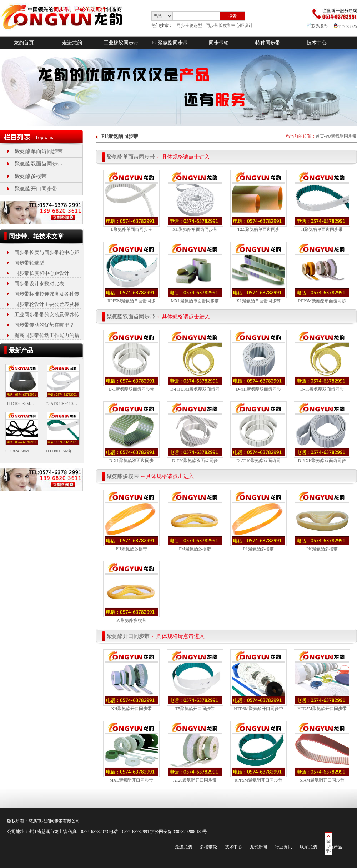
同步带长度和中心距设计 (229, 25)
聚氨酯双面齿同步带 (39, 164)
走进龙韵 (72, 43)
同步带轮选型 (189, 25)
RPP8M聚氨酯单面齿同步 (322, 301)
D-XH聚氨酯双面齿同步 (258, 389)
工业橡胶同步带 (121, 43)
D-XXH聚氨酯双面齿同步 (322, 461)
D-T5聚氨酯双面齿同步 (322, 389)
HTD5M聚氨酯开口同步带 (322, 709)
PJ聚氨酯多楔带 (131, 620)
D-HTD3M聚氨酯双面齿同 (195, 389)
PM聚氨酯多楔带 (195, 549)
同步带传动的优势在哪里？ (44, 325)
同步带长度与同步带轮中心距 (47, 252)
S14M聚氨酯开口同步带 (322, 780)
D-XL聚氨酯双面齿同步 (132, 461)
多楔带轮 (208, 847)
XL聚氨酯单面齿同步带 (258, 301)
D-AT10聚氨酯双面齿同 (258, 461)
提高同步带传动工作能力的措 (47, 335)
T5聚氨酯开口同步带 (195, 709)
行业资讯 (283, 847)
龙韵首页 (24, 43)
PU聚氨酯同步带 (170, 43)
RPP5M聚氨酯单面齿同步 (131, 301)
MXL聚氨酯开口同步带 (132, 780)
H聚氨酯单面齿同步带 (322, 229)
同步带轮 (219, 43)
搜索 (232, 16)
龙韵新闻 (258, 847)
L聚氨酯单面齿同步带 (131, 229)
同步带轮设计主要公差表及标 (47, 304)
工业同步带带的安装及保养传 (47, 315)
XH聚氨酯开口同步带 (131, 709)
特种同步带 (268, 43)
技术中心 (317, 43)
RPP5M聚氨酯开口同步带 (258, 780)
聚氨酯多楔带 (31, 176)
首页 (320, 136)
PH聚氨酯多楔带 (131, 549)
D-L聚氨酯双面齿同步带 (131, 389)
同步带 (56, 821)
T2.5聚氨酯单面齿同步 (258, 229)
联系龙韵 (318, 26)
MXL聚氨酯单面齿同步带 (195, 301)
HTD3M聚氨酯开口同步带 (258, 709)
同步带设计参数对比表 (39, 284)
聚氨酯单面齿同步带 (39, 151)
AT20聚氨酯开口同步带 (195, 780)
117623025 (345, 26)
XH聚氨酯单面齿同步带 (195, 229)
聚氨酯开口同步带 (36, 189)
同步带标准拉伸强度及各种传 (47, 294)
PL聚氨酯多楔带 (258, 549)
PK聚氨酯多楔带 (322, 549)
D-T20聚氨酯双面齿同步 (195, 461)
